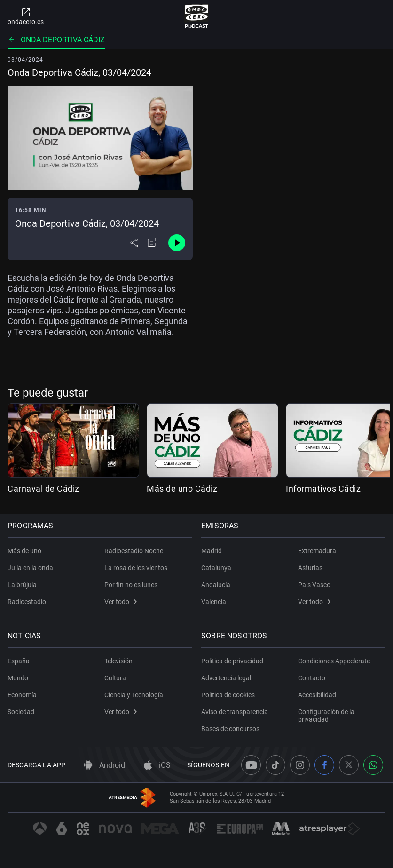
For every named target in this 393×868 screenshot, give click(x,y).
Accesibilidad (317, 695)
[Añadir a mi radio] (152, 243)
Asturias (310, 568)
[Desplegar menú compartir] (134, 243)
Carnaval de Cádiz (43, 489)
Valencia (214, 602)
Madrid (212, 551)
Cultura (115, 678)
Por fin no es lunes (131, 585)
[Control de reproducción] (177, 243)
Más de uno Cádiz (182, 489)
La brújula (22, 585)
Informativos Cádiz (323, 489)
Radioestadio (27, 602)
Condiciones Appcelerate (334, 661)
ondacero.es (26, 16)
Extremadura (317, 551)
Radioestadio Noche (134, 551)
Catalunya (216, 568)
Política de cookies (228, 695)
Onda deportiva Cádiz (56, 40)
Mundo (18, 678)
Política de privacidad (232, 661)
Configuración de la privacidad (326, 716)
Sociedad (21, 712)
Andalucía (216, 585)
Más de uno (24, 551)
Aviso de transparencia (235, 712)
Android (105, 765)
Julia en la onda (30, 568)
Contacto (312, 678)
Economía (22, 695)
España (19, 661)
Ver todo (121, 602)
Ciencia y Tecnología (134, 695)
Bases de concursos (230, 729)
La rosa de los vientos (136, 568)
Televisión (118, 661)
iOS (157, 765)
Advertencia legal (226, 678)
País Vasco (314, 585)
